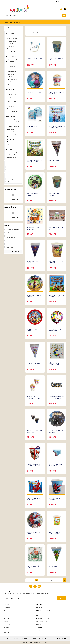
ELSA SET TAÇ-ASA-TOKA (34, 59)
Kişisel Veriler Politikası (43, 618)
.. (52, 580)
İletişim (5, 610)
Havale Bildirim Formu (10, 613)
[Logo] (19, 9)
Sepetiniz (6, 633)
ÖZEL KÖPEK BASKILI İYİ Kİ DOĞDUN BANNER (57, 296)
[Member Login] (61, 9)
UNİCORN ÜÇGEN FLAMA (34, 363)
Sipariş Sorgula (8, 616)
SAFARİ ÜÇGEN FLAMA (55, 566)
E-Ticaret (31, 643)
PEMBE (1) (10, 179)
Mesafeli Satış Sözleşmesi (44, 610)
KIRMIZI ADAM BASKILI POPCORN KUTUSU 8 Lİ (34, 465)
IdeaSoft (25, 643)
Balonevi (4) (11, 170)
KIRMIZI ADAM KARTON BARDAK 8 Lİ (56, 499)
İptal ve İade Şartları (42, 616)
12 (56, 580)
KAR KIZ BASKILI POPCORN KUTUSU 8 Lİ (57, 93)
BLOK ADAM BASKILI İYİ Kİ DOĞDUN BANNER (34, 161)
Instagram (39, 630)
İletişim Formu (8, 618)
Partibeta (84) (11, 167)
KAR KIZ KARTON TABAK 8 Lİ (35, 93)
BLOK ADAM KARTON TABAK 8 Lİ (33, 195)
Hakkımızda (7, 608)
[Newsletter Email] (35, 598)
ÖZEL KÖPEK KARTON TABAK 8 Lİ (33, 330)
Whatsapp (39, 627)
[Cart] (65, 9)
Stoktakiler (32, 29)
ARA (64, 16)
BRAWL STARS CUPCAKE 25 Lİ (57, 228)
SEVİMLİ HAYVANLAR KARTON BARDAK (55, 533)
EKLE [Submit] (62, 598)
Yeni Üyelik (7, 625)
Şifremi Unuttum (8, 630)
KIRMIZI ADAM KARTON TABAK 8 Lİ (34, 533)
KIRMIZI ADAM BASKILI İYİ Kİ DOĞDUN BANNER (57, 127)
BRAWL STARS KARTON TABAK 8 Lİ (34, 296)
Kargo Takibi (40, 608)
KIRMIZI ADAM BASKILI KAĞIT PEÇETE (33, 499)
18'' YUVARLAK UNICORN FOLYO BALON (56, 330)
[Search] (35, 16)
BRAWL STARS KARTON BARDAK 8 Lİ (56, 262)
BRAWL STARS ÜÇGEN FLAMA (33, 262)
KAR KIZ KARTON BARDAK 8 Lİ (57, 59)
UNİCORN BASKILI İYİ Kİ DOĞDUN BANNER (56, 364)
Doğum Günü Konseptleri (18, 22)
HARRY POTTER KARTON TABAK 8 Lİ (56, 431)
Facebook (39, 625)
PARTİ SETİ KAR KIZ (33, 126)
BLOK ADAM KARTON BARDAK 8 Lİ (55, 195)
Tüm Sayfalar (16, 251)
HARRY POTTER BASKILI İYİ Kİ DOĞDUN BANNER (57, 398)
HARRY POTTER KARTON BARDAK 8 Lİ (34, 431)
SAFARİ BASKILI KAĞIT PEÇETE (33, 567)
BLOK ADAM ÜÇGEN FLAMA (57, 160)
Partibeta (52, 531)
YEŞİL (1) (10, 182)
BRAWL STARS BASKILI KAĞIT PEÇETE (33, 228)
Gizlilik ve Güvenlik (42, 613)
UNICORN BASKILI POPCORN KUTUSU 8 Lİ (34, 398)
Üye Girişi (6, 627)
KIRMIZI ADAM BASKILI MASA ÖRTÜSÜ (55, 465)
